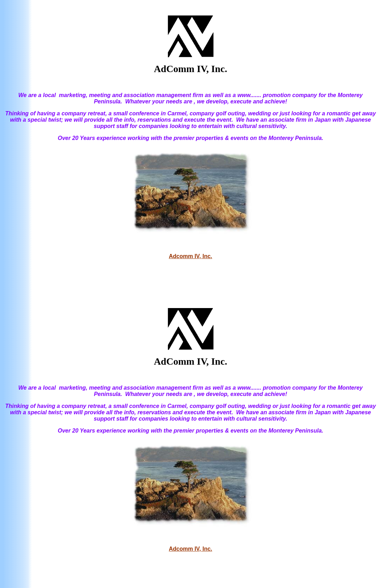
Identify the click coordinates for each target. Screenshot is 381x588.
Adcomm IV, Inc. (191, 256)
